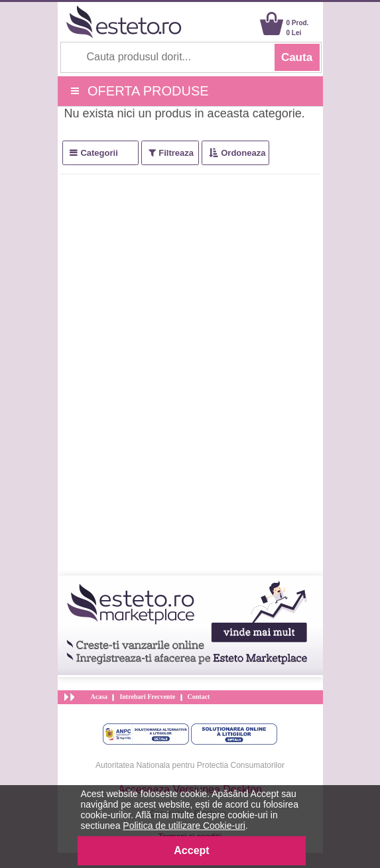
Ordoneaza (243, 153)
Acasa (99, 697)
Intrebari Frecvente (147, 697)
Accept (191, 850)
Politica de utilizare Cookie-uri (184, 826)
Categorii (99, 153)
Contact (199, 697)
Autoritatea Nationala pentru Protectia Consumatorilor (190, 765)
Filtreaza (176, 153)
